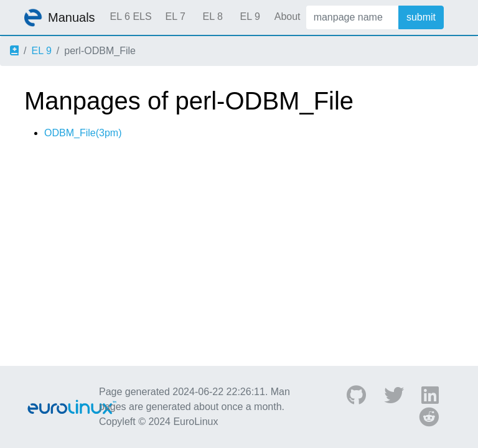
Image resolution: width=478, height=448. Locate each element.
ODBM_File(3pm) (83, 133)
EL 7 (175, 16)
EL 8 (212, 16)
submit (421, 17)
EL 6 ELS (131, 16)
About (288, 16)
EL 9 (250, 16)
